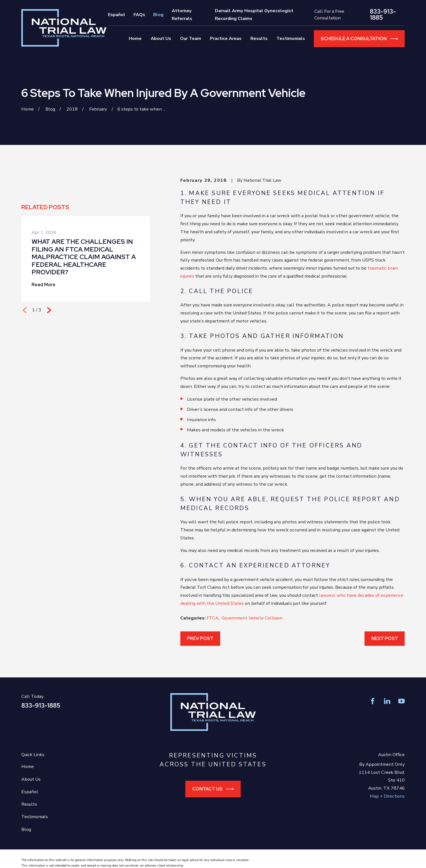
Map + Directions (387, 796)
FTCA (213, 618)
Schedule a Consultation (359, 39)
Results (29, 804)
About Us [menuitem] (161, 38)
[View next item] (49, 310)
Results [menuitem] (259, 38)
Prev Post (200, 638)
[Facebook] (373, 701)
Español (117, 15)
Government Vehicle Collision (252, 618)
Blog (158, 15)
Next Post (385, 638)
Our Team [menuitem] (191, 38)
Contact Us (213, 789)
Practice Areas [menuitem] (226, 38)
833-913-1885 (383, 15)
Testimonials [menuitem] (291, 38)
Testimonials (35, 817)
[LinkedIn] (387, 701)
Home (28, 766)
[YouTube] (401, 701)
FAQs (139, 15)
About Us (31, 779)
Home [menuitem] (135, 38)
